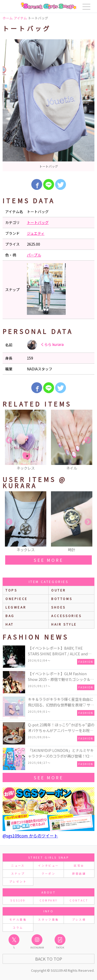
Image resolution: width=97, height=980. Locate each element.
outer (59, 590)
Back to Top (49, 959)
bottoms (62, 599)
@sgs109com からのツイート (30, 836)
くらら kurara (45, 345)
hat (10, 624)
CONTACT (79, 900)
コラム (18, 927)
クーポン (48, 873)
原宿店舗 (79, 873)
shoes (58, 607)
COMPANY (49, 900)
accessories (66, 616)
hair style (64, 624)
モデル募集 (18, 919)
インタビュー (48, 865)
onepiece (17, 599)
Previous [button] (9, 440)
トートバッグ (38, 222)
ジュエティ (36, 233)
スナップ (18, 873)
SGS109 (18, 900)
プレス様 (79, 919)
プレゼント (18, 881)
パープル (34, 255)
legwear (16, 607)
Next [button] (88, 440)
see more (48, 560)
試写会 (79, 865)
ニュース (18, 865)
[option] (48, 105)
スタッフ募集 (48, 919)
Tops (11, 590)
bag (10, 616)
